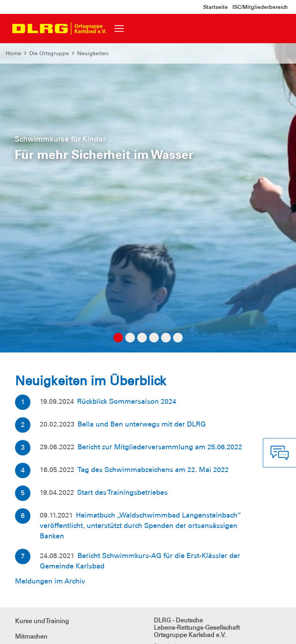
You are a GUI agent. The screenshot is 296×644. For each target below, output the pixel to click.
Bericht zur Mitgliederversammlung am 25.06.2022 (160, 447)
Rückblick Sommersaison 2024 (127, 401)
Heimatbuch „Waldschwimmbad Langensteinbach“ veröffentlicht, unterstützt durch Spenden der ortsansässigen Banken (140, 526)
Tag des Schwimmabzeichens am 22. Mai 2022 (153, 470)
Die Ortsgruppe (49, 53)
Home (13, 53)
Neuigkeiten (93, 53)
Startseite (215, 7)
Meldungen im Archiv (50, 581)
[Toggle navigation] (119, 29)
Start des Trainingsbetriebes (122, 492)
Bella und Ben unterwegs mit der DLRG (142, 424)
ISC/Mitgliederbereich (260, 7)
